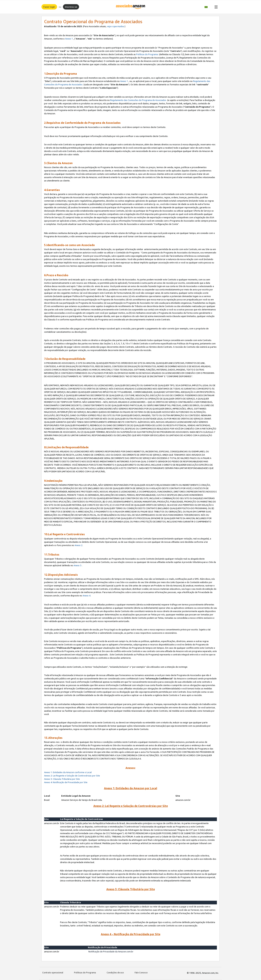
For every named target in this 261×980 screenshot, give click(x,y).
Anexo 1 (69, 39)
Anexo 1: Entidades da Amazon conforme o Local (68, 772)
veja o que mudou (116, 26)
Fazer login (49, 7)
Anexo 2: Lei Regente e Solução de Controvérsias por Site (72, 776)
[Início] (131, 7)
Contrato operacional (53, 973)
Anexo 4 (86, 596)
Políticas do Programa (147, 54)
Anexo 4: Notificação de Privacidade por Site (66, 782)
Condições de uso (115, 973)
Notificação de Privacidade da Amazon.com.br (111, 952)
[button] (208, 7)
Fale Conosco (141, 973)
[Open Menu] (215, 7)
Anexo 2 (78, 545)
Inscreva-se (71, 7)
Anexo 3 (77, 565)
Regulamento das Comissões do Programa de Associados (138, 100)
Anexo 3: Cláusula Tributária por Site (62, 779)
